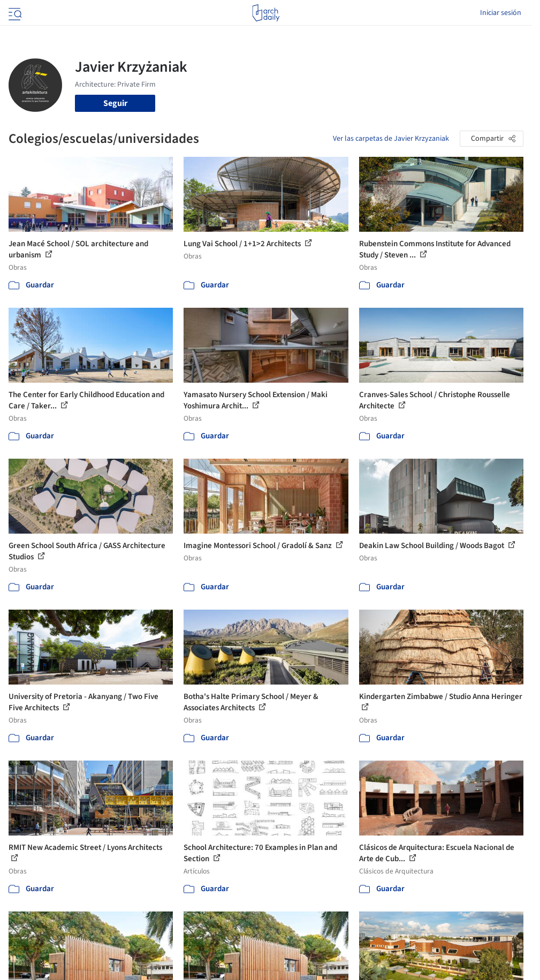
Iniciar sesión (501, 13)
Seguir (115, 103)
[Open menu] (14, 13)
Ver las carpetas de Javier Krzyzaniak (391, 139)
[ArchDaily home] (266, 13)
